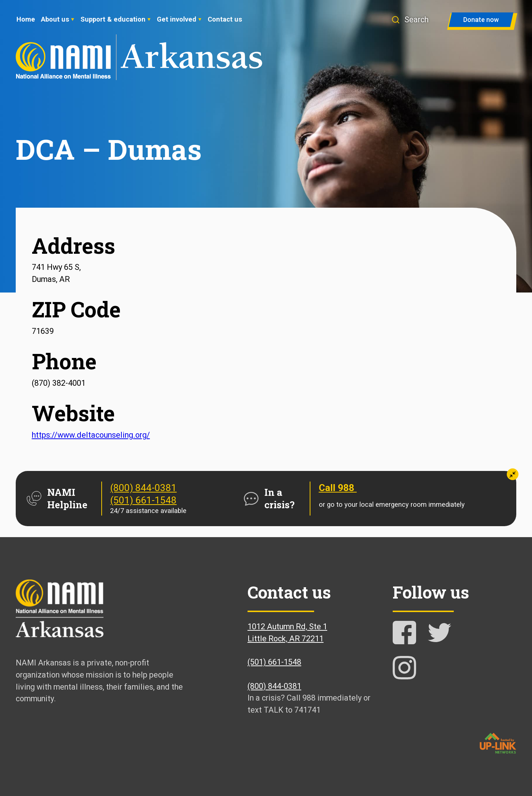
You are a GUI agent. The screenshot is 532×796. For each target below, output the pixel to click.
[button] (413, 20)
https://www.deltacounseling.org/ (91, 435)
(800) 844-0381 (143, 488)
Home (26, 19)
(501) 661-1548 (143, 500)
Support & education (113, 19)
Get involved (177, 19)
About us (55, 19)
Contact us (225, 19)
